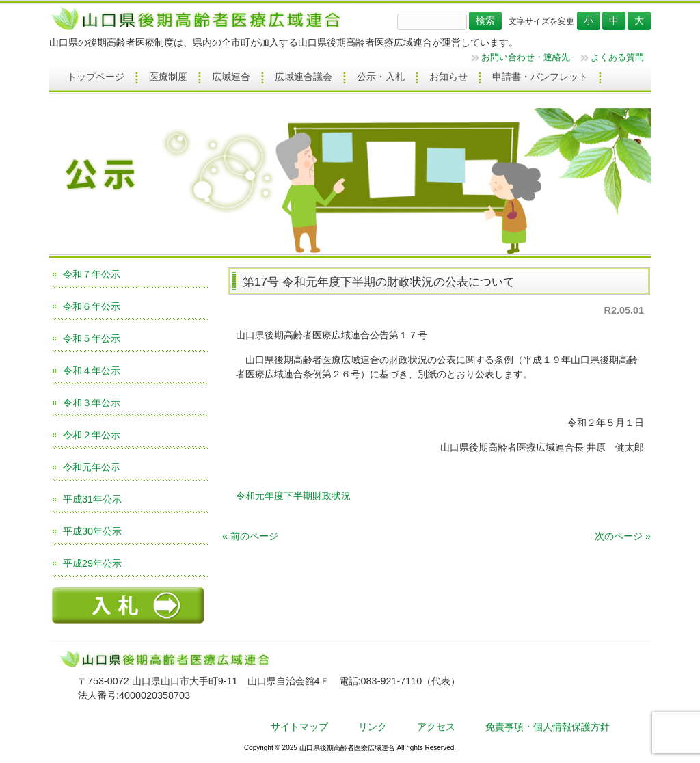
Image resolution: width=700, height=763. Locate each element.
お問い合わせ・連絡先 (526, 57)
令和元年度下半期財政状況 (293, 496)
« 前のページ (250, 536)
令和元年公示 (92, 467)
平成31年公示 (92, 499)
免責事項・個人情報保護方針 (548, 727)
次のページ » (623, 536)
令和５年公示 (92, 338)
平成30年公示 (92, 531)
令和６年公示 (92, 306)
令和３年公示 (92, 403)
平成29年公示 (92, 563)
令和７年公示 (92, 274)
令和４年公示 (92, 371)
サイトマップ (299, 727)
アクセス (436, 727)
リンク (373, 727)
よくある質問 (617, 57)
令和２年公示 (92, 435)
